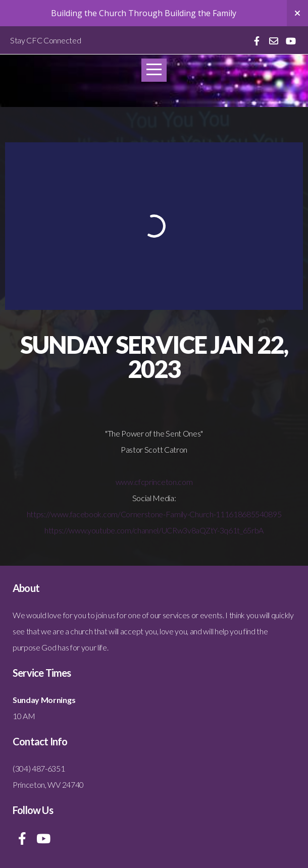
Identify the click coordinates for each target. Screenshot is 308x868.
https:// (39, 514)
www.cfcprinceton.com (154, 482)
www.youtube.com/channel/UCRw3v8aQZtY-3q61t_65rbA (166, 530)
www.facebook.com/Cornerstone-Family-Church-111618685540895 (166, 514)
